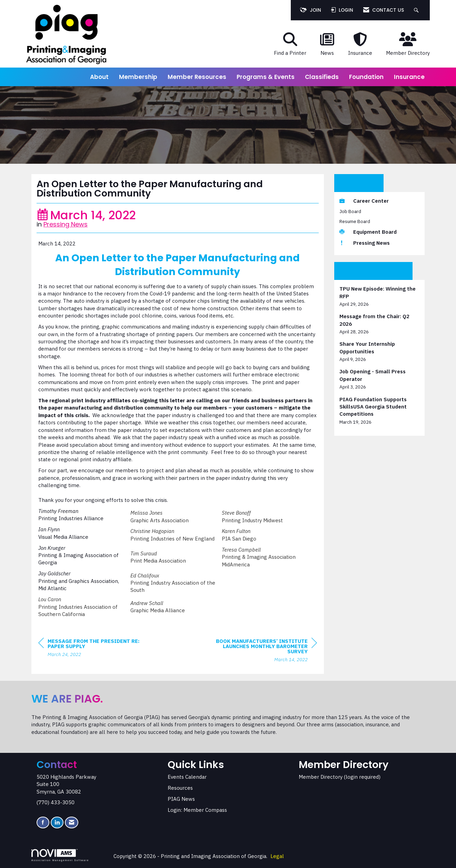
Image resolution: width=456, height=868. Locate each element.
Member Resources (197, 77)
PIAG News (181, 799)
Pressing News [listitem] (365, 243)
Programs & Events (266, 77)
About (99, 77)
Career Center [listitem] (364, 201)
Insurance (409, 77)
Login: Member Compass (197, 810)
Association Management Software (60, 855)
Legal (277, 856)
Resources (180, 788)
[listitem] (380, 296)
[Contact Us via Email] (72, 823)
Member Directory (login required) (340, 777)
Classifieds (322, 77)
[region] (265, 651)
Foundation (366, 77)
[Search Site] (417, 10)
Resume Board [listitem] (355, 221)
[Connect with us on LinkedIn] (57, 823)
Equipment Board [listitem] (368, 232)
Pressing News (66, 224)
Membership (138, 77)
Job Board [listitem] (350, 211)
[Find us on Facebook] (43, 823)
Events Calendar (187, 777)
